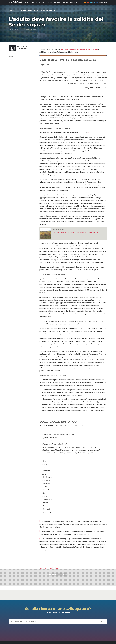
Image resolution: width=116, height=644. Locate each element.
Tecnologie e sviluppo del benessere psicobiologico (79, 49)
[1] (89, 132)
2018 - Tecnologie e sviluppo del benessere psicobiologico (37, 10)
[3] (69, 305)
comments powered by (49, 568)
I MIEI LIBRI (12, 10)
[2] (64, 297)
